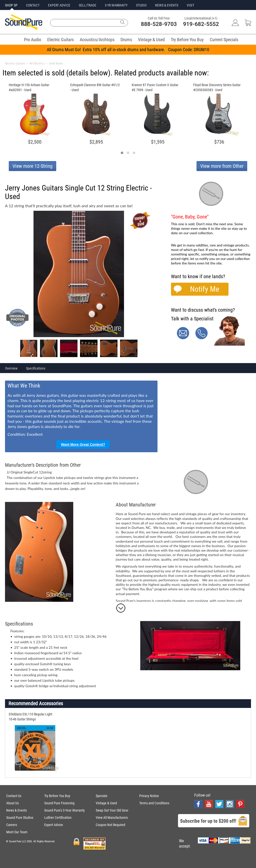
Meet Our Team (17, 832)
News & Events (16, 810)
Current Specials (224, 40)
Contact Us (14, 796)
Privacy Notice (149, 796)
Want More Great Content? (83, 444)
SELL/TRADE (87, 5)
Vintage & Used (151, 40)
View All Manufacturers (112, 818)
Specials (101, 796)
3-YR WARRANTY (116, 5)
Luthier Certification (58, 818)
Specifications (36, 368)
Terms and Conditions (154, 803)
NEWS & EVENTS (167, 5)
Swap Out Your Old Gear (112, 810)
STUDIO (141, 5)
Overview (11, 368)
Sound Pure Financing (59, 803)
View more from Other (222, 166)
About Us (12, 803)
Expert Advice (54, 825)
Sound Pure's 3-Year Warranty (64, 810)
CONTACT (33, 5)
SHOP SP (11, 5)
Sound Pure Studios (20, 818)
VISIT (190, 5)
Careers (12, 825)
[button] (122, 153)
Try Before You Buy (187, 40)
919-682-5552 (201, 24)
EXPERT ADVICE (59, 5)
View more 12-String (32, 166)
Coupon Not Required (110, 825)
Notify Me (205, 289)
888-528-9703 (159, 24)
